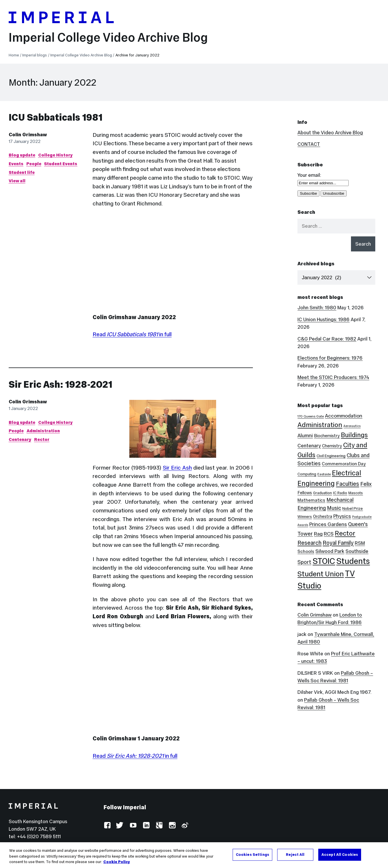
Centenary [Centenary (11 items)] (309, 446)
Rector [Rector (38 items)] (345, 533)
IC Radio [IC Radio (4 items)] (340, 493)
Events (16, 164)
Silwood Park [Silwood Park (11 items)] (330, 551)
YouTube (133, 826)
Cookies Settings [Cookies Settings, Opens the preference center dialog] (252, 854)
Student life (22, 172)
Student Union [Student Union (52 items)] (321, 574)
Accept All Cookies (340, 854)
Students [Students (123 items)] (353, 561)
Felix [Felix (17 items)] (366, 484)
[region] (194, 855)
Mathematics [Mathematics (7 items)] (311, 500)
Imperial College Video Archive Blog (108, 37)
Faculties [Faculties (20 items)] (347, 484)
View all (17, 181)
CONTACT (309, 144)
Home (14, 55)
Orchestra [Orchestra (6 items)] (323, 516)
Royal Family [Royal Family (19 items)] (338, 543)
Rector (42, 439)
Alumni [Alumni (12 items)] (305, 435)
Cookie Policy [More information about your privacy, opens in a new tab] (117, 862)
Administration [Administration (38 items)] (320, 425)
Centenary (20, 439)
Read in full (132, 334)
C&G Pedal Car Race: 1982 (327, 339)
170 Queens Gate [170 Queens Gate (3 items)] (311, 416)
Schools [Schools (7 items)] (306, 551)
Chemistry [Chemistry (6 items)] (332, 446)
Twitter (120, 826)
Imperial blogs (35, 55)
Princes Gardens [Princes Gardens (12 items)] (328, 524)
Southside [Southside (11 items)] (357, 551)
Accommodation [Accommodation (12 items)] (344, 416)
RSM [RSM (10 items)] (360, 543)
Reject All (295, 854)
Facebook (107, 826)
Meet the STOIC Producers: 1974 (333, 377)
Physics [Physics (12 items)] (342, 516)
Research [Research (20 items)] (309, 543)
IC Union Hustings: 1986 (323, 319)
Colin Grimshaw (28, 135)
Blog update (22, 155)
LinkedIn (146, 826)
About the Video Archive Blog (330, 133)
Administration (43, 431)
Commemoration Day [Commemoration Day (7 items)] (344, 464)
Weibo (185, 826)
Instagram (172, 826)
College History (55, 155)
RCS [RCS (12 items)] (329, 534)
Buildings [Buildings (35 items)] (354, 435)
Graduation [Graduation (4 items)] (322, 493)
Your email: (309, 175)
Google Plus (159, 826)
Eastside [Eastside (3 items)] (324, 474)
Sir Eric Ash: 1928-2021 (60, 384)
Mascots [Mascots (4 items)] (356, 493)
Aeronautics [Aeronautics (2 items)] (352, 426)
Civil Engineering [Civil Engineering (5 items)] (331, 456)
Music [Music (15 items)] (334, 508)
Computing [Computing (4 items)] (307, 474)
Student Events (61, 164)
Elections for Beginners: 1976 (330, 358)
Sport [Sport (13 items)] (304, 562)
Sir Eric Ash (177, 468)
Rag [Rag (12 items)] (318, 534)
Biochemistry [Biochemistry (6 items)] (327, 436)
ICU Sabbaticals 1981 (56, 117)
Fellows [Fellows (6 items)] (305, 493)
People (34, 164)
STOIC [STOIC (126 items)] (324, 561)
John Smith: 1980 (317, 308)
